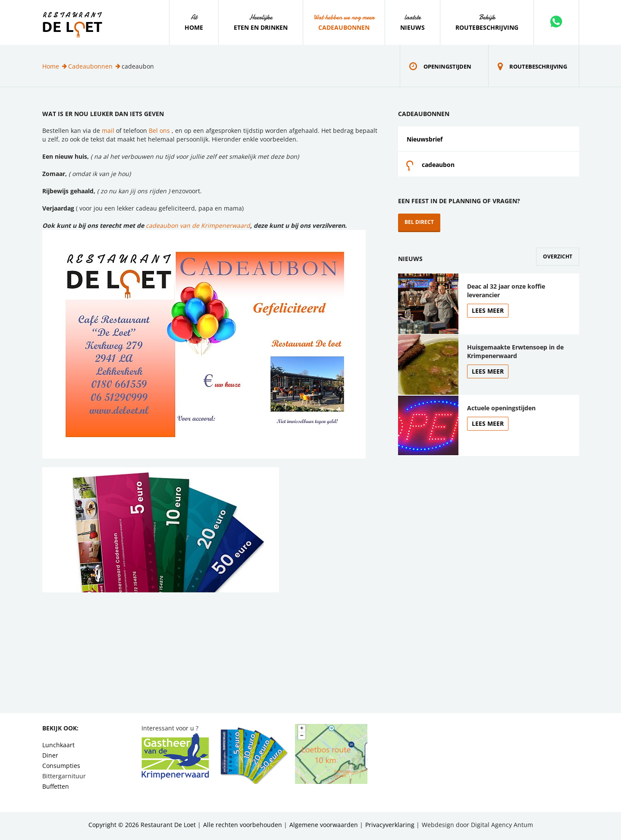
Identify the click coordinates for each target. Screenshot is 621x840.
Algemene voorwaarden (324, 825)
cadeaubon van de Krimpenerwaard (198, 225)
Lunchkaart (58, 745)
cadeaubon (438, 165)
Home (194, 27)
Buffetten (56, 786)
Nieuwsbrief (425, 139)
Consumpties (61, 766)
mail (108, 131)
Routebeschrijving (487, 27)
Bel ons (160, 131)
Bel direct (419, 222)
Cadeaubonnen (344, 27)
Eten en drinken (261, 27)
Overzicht (558, 256)
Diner (50, 755)
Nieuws (412, 27)
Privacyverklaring (390, 825)
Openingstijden (447, 66)
